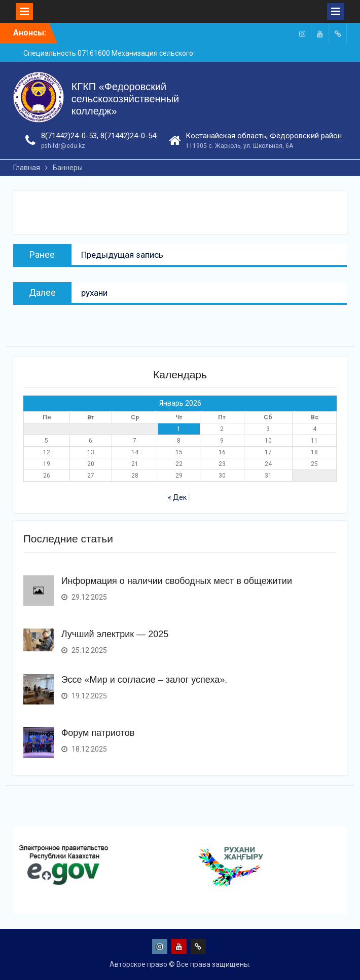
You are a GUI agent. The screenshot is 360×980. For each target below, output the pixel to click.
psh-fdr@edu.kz (63, 146)
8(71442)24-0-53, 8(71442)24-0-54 (99, 136)
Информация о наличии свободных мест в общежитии (177, 581)
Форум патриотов (98, 733)
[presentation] (15, 898)
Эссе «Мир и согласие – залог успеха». (145, 680)
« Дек (177, 497)
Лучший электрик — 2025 (115, 634)
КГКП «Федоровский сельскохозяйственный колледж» (125, 99)
